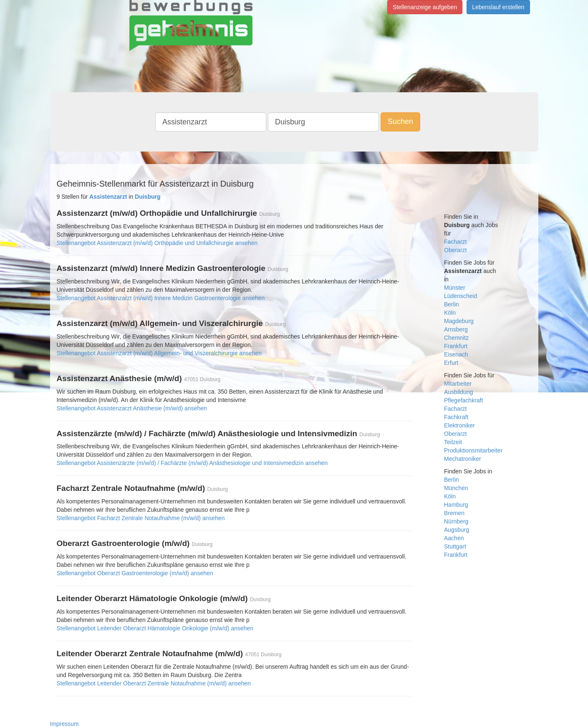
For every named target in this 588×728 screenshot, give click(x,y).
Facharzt (455, 242)
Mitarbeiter (458, 384)
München (456, 488)
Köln (450, 313)
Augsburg (457, 530)
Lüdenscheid (461, 296)
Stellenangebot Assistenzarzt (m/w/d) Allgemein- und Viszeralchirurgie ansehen (159, 353)
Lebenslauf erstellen (498, 7)
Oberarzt (455, 250)
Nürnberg (456, 521)
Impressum (64, 724)
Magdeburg (459, 321)
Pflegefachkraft (463, 400)
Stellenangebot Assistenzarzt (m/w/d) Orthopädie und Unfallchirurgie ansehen (157, 243)
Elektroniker (459, 425)
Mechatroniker (463, 459)
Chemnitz (456, 338)
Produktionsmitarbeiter (473, 450)
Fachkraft (456, 417)
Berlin (452, 304)
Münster (455, 288)
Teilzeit (453, 442)
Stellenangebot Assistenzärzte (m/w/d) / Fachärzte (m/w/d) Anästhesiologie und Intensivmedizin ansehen (192, 463)
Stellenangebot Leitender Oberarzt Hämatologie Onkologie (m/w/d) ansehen (155, 628)
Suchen (400, 121)
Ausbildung (458, 392)
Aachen (454, 538)
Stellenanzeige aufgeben (425, 7)
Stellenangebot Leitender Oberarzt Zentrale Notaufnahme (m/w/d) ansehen (154, 683)
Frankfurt (456, 346)
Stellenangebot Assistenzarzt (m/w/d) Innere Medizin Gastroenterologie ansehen (161, 298)
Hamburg (456, 505)
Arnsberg (456, 329)
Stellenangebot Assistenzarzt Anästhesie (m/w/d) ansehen (132, 408)
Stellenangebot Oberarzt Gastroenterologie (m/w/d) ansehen (135, 573)
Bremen (454, 513)
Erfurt (451, 363)
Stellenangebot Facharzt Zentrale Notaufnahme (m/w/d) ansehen (141, 518)
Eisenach (456, 354)
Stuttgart (455, 546)
